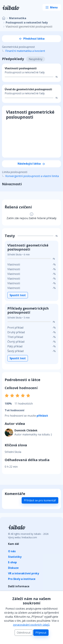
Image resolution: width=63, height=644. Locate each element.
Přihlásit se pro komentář (40, 500)
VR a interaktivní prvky (24, 573)
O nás (12, 551)
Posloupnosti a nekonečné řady (27, 22)
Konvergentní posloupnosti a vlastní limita (32, 176)
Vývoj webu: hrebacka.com (23, 537)
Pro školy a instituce (22, 579)
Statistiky (15, 557)
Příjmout (41, 633)
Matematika (18, 18)
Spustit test (18, 295)
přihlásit (42, 416)
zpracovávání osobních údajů (31, 625)
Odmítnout (24, 633)
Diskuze (13, 568)
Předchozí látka (32, 39)
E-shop (12, 562)
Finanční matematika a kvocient (25, 51)
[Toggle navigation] (52, 7)
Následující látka (32, 164)
